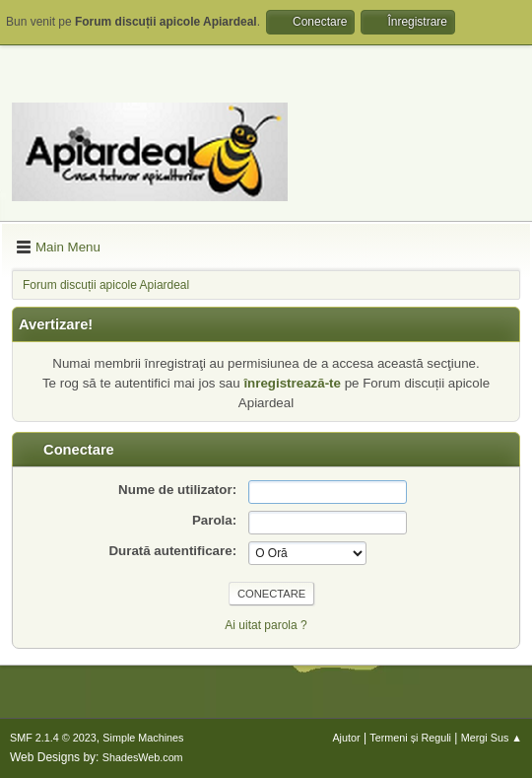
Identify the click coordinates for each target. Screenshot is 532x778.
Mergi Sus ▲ (492, 738)
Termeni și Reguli (410, 738)
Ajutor (346, 738)
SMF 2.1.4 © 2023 (53, 738)
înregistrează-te (292, 383)
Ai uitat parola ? (266, 625)
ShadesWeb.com (143, 757)
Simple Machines (143, 738)
